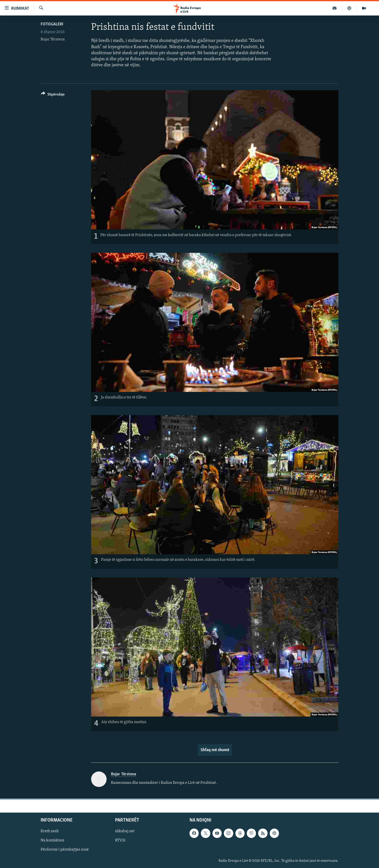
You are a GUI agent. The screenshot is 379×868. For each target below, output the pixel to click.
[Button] (53, 95)
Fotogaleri (52, 24)
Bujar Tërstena (53, 39)
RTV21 (120, 840)
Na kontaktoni (52, 840)
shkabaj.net (125, 831)
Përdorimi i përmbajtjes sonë (65, 850)
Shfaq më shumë (215, 750)
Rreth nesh (50, 831)
